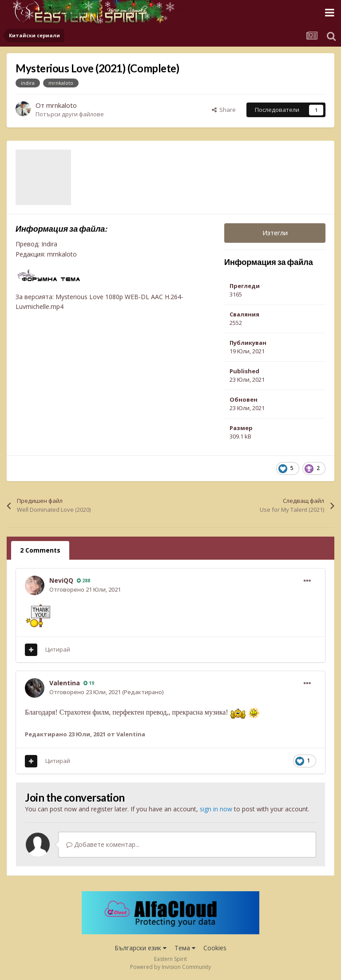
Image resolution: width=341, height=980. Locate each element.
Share (224, 110)
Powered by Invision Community (170, 967)
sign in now (216, 809)
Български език (141, 948)
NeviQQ (61, 580)
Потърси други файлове (70, 114)
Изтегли (275, 233)
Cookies (215, 948)
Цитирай (58, 649)
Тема (185, 948)
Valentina (65, 683)
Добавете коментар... (103, 844)
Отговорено (85, 589)
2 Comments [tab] (40, 550)
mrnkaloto (61, 105)
